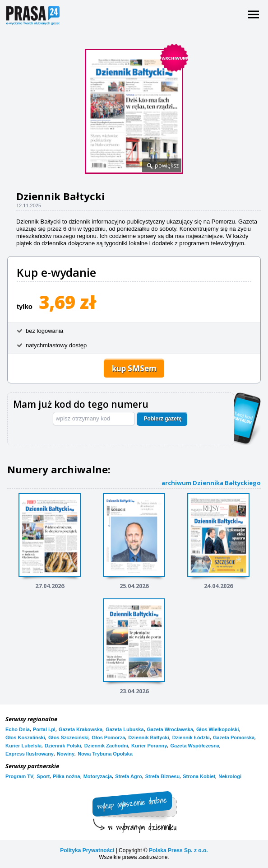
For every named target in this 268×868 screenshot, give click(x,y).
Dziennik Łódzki (191, 737)
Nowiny (66, 754)
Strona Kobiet (199, 776)
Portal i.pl (44, 729)
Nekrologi (230, 776)
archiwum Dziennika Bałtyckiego (211, 483)
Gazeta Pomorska (234, 737)
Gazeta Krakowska (81, 729)
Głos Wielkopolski (218, 729)
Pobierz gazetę (163, 419)
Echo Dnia (18, 729)
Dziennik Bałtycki (148, 737)
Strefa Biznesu (162, 776)
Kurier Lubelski (23, 746)
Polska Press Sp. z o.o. (178, 850)
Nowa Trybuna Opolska (105, 754)
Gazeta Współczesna (195, 746)
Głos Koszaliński (25, 737)
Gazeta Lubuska (125, 729)
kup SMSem (134, 368)
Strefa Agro (129, 776)
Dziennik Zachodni (106, 746)
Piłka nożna (67, 776)
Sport (43, 776)
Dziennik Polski (63, 746)
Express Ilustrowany (30, 754)
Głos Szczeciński (68, 737)
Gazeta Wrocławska (170, 729)
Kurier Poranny (149, 746)
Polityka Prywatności (87, 850)
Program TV (19, 776)
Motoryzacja (98, 776)
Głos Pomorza (108, 737)
